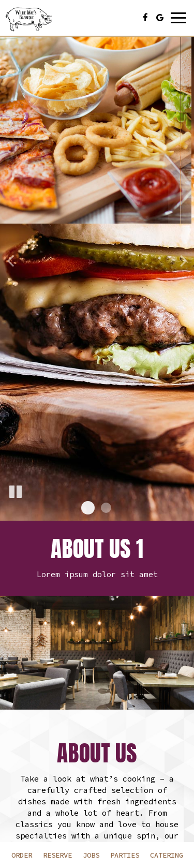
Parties (125, 855)
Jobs (91, 855)
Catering (167, 855)
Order (22, 855)
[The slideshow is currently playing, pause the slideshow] (16, 492)
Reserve (57, 855)
